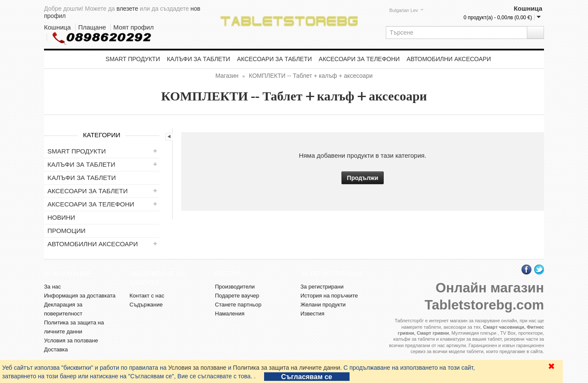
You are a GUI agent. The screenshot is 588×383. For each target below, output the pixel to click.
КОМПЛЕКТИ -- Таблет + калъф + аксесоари (311, 76)
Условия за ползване (197, 368)
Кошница (57, 27)
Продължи (363, 178)
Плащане (92, 27)
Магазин (227, 76)
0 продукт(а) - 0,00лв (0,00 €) (498, 18)
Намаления (230, 314)
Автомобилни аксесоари (449, 59)
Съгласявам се (307, 377)
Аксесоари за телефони (359, 59)
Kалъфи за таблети (82, 178)
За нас (53, 287)
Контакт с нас (147, 296)
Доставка (56, 349)
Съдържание (146, 305)
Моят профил (133, 27)
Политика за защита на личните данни (287, 368)
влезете (127, 9)
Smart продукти (133, 59)
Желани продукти (323, 305)
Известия (312, 314)
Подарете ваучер (237, 296)
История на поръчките (329, 296)
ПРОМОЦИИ (66, 231)
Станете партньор (238, 305)
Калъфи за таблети (198, 59)
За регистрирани (322, 287)
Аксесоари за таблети (275, 59)
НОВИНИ (61, 217)
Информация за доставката (80, 296)
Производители (235, 287)
